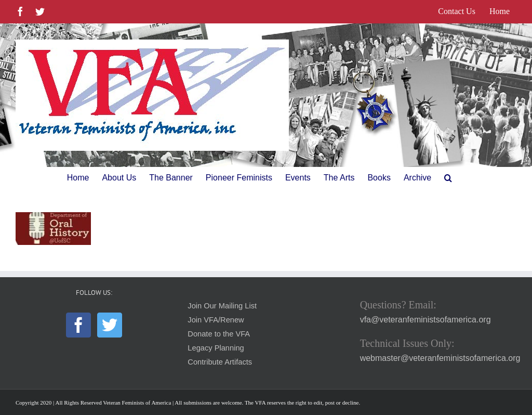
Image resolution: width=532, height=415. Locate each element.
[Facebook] (78, 325)
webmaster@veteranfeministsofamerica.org (440, 358)
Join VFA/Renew (216, 320)
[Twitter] (110, 325)
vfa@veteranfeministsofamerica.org (425, 320)
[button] (448, 178)
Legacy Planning (216, 348)
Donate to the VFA (219, 334)
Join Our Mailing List (222, 306)
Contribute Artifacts (220, 362)
